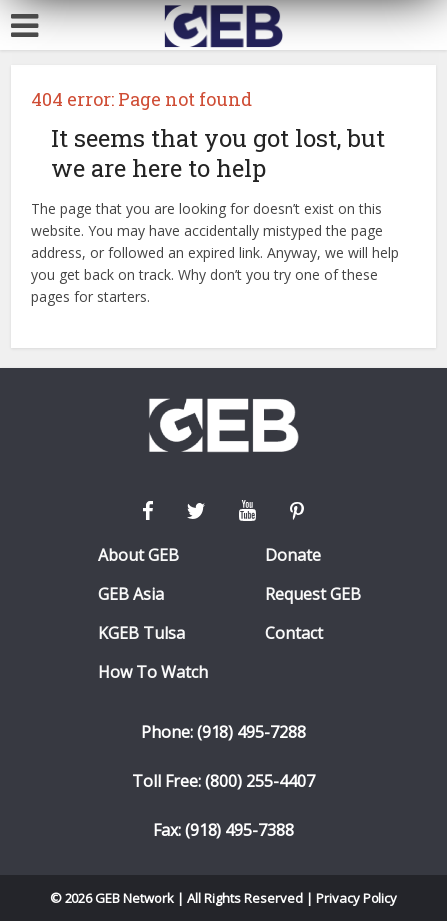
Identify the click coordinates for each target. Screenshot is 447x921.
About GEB (138, 555)
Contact (294, 633)
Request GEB (313, 594)
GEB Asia (131, 594)
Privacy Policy (357, 898)
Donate (293, 555)
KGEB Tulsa (141, 633)
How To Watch (153, 672)
